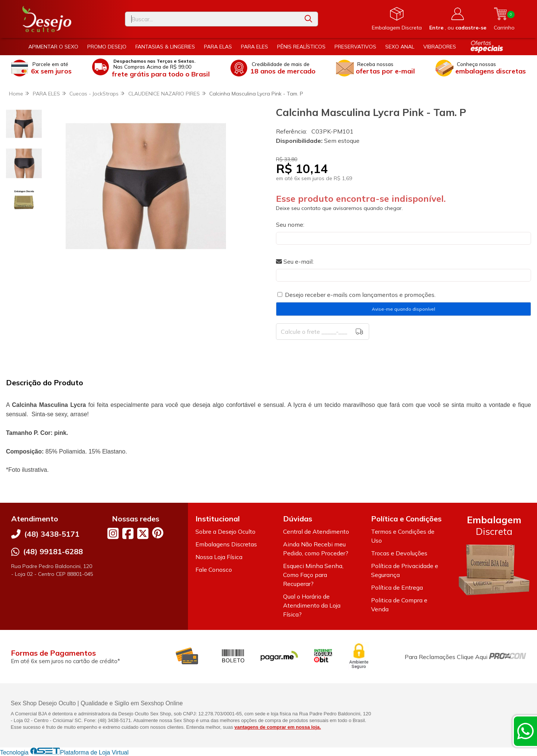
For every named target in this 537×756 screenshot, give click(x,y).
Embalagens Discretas (226, 544)
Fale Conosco (214, 570)
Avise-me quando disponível (403, 309)
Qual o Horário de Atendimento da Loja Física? (312, 605)
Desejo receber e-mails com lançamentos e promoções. (360, 295)
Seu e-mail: (295, 261)
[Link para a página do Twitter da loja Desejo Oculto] (143, 533)
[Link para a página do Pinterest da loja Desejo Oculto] (158, 533)
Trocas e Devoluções (399, 553)
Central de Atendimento (316, 531)
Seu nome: (290, 225)
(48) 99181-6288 (53, 551)
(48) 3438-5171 (52, 534)
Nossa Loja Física (219, 557)
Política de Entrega (397, 587)
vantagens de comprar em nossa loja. (278, 727)
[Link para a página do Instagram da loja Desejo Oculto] (113, 533)
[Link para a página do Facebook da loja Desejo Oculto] (128, 533)
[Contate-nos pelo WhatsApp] (525, 731)
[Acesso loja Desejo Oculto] (458, 19)
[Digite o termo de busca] (212, 19)
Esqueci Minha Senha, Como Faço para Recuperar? (313, 575)
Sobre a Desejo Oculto (225, 531)
